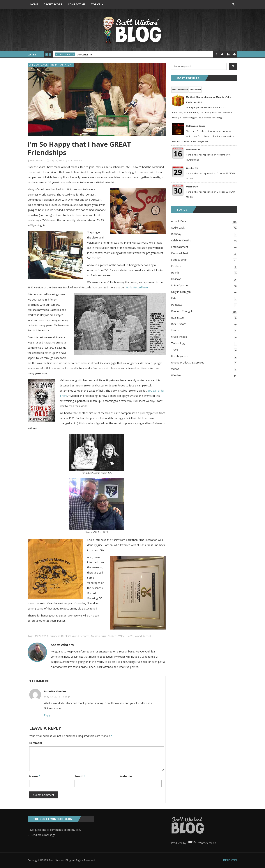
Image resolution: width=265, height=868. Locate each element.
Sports (204, 331)
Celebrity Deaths (204, 241)
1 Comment (76, 161)
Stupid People (204, 337)
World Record (143, 636)
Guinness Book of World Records (69, 636)
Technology (204, 344)
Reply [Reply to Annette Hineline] (47, 715)
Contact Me (77, 4)
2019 (45, 636)
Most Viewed (195, 90)
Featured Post (204, 254)
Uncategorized (204, 356)
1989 (38, 636)
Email (80, 776)
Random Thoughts (204, 311)
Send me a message (41, 835)
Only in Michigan (204, 292)
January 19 (84, 54)
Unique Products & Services (204, 363)
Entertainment (204, 247)
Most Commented (180, 90)
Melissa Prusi (99, 636)
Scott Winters (37, 161)
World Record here (137, 287)
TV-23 (130, 636)
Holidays (204, 279)
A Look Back (65, 54)
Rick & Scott (204, 324)
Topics (96, 4)
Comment (36, 743)
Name (35, 776)
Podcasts (204, 305)
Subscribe (230, 860)
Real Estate (204, 318)
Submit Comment (44, 795)
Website (126, 776)
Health (204, 273)
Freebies (204, 266)
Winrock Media (201, 843)
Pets (204, 299)
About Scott (53, 4)
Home (34, 4)
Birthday (204, 234)
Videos (204, 369)
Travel (204, 350)
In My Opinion (62, 65)
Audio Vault (204, 228)
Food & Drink (204, 260)
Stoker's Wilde (116, 636)
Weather (204, 376)
